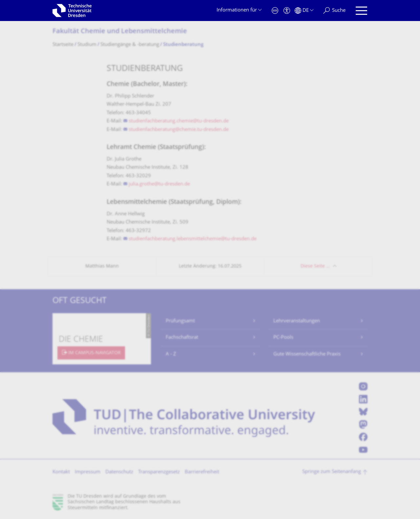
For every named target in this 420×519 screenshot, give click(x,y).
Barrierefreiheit (202, 472)
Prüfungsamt (180, 321)
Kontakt (61, 472)
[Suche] (334, 11)
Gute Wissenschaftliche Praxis (307, 354)
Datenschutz (119, 472)
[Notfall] (275, 11)
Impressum (88, 472)
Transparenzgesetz (159, 472)
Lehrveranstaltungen (297, 321)
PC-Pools (283, 338)
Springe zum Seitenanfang (332, 472)
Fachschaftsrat (182, 338)
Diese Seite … (315, 266)
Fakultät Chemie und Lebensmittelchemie (120, 32)
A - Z (171, 354)
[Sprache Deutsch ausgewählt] (304, 11)
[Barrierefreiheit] (287, 11)
